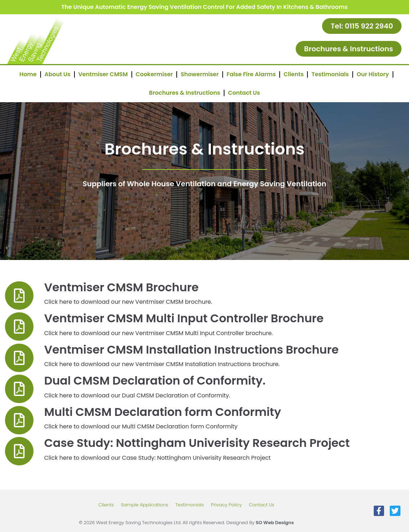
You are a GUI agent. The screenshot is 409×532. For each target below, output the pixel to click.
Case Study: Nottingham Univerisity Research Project (197, 443)
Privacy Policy (226, 505)
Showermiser (200, 74)
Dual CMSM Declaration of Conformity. (155, 380)
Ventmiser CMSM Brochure (121, 287)
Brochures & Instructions (185, 93)
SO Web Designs (275, 523)
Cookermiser (154, 74)
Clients (294, 74)
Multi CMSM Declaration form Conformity (163, 412)
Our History (373, 74)
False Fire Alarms (251, 74)
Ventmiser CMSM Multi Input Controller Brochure (184, 318)
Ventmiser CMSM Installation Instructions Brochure (191, 350)
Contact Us (244, 93)
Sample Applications (145, 505)
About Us (58, 74)
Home (28, 74)
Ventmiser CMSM (103, 74)
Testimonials (330, 74)
